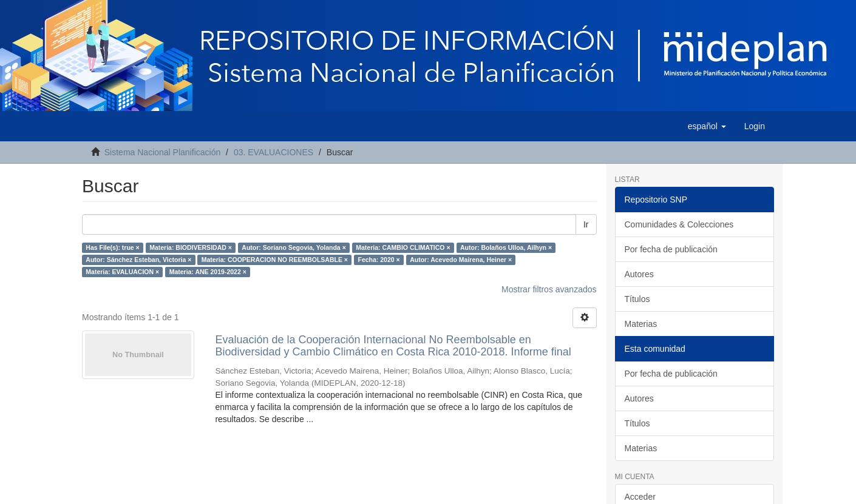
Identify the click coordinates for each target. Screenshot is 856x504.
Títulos (637, 299)
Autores (639, 274)
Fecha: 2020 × (379, 260)
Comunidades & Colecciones (679, 224)
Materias (641, 324)
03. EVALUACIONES (273, 152)
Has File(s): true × (112, 247)
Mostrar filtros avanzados (549, 289)
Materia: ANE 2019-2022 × (208, 272)
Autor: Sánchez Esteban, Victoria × (138, 260)
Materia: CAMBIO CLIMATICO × (403, 247)
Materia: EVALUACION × (122, 272)
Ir (586, 224)
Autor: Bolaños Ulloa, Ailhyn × (506, 247)
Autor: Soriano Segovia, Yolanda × (294, 247)
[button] (707, 126)
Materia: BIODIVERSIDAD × (191, 247)
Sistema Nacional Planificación (162, 152)
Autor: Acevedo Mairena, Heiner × (461, 260)
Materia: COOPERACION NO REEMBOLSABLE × (275, 260)
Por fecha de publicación (671, 249)
